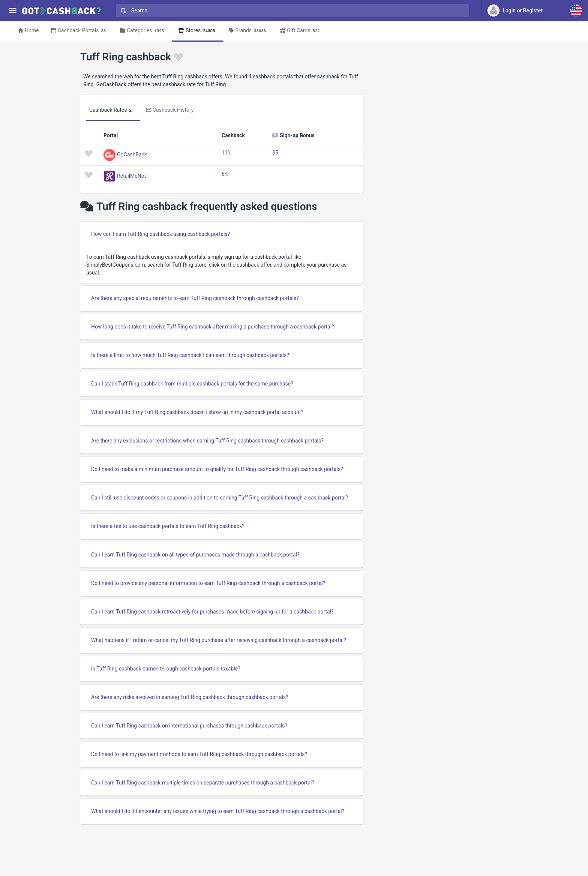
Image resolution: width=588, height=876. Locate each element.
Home (28, 30)
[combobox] (291, 11)
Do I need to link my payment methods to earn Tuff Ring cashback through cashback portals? (199, 754)
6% (225, 174)
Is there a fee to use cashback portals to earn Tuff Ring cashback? (168, 526)
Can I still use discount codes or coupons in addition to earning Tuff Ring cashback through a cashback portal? (220, 498)
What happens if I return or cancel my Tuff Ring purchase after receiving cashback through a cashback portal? (219, 640)
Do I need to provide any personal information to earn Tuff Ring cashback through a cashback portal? (208, 583)
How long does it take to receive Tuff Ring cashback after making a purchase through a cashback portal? (213, 327)
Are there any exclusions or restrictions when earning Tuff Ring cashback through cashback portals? (207, 441)
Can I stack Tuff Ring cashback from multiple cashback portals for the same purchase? (192, 384)
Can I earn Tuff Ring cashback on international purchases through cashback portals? (189, 726)
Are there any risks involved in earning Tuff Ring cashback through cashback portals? (190, 697)
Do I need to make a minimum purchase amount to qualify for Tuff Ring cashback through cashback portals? (217, 469)
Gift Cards (301, 31)
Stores (198, 31)
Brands (249, 31)
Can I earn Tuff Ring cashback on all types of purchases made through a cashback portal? (195, 555)
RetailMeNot (131, 175)
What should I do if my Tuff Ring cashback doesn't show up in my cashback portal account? (197, 412)
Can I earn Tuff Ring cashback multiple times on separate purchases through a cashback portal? (203, 783)
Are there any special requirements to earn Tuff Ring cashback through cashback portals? (195, 298)
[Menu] (13, 11)
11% (226, 153)
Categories (143, 31)
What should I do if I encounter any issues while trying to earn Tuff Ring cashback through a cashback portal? (218, 811)
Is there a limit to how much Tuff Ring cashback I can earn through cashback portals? (190, 355)
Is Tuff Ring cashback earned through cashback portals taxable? (166, 669)
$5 (275, 153)
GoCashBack (132, 154)
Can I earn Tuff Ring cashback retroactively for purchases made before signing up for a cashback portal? (212, 612)
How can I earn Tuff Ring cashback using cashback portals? (160, 234)
